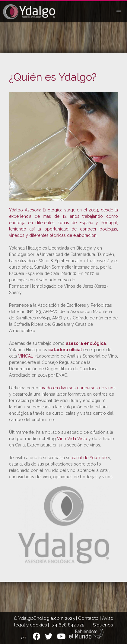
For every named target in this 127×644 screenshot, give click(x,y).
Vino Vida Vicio (72, 439)
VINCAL (26, 356)
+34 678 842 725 (67, 625)
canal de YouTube (89, 458)
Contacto (88, 618)
